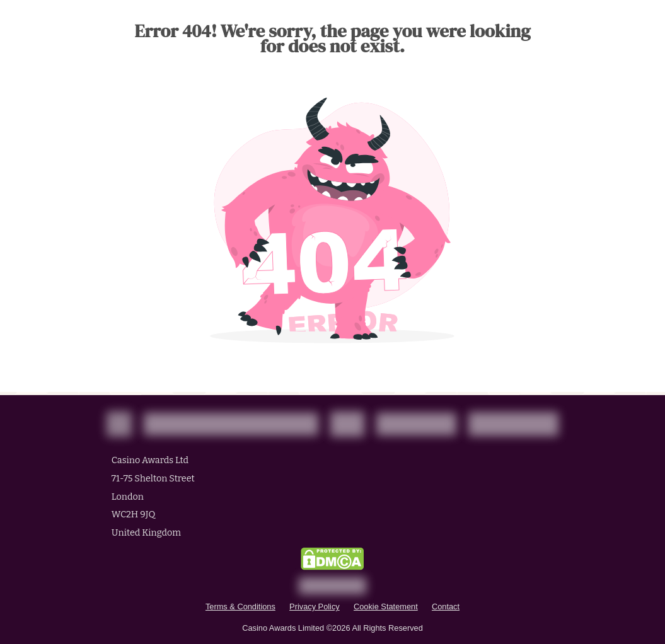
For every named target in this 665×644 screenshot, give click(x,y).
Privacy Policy (315, 607)
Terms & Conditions (240, 607)
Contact (446, 607)
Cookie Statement (386, 607)
